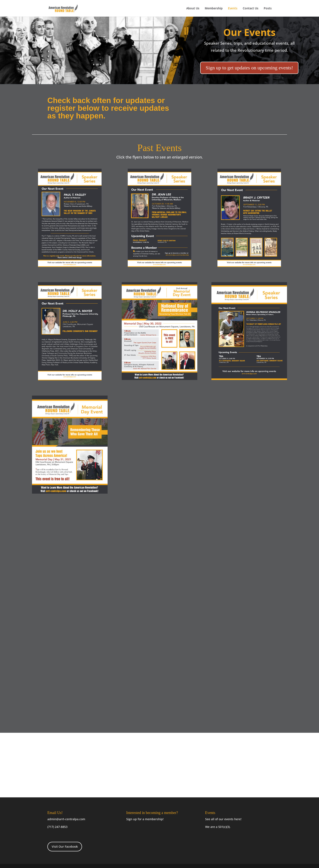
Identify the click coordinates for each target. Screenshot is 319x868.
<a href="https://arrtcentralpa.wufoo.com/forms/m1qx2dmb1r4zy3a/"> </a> (159, 767)
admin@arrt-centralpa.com (66, 819)
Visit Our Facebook (65, 846)
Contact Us (251, 9)
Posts (268, 9)
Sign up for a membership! (145, 819)
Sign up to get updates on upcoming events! (249, 68)
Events (233, 9)
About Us (193, 9)
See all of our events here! (223, 819)
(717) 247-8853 (57, 827)
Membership (214, 9)
